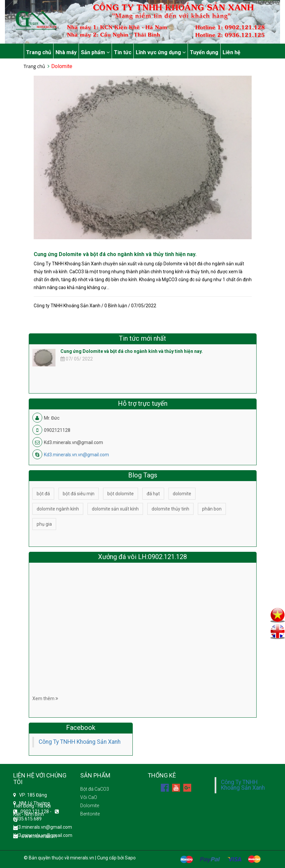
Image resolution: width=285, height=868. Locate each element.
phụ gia (44, 524)
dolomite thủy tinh (170, 509)
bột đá (43, 494)
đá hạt (153, 494)
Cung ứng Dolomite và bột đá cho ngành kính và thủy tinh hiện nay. (115, 254)
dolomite (182, 494)
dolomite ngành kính (58, 509)
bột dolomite (121, 494)
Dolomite (90, 806)
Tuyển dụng (204, 52)
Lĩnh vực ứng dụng (161, 52)
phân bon (212, 509)
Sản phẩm (95, 52)
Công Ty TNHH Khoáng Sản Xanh (80, 742)
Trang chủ (39, 52)
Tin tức (123, 52)
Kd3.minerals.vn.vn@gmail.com (76, 455)
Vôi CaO (89, 797)
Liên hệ (232, 52)
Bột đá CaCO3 (95, 789)
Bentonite (90, 814)
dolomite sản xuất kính (115, 509)
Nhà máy (66, 52)
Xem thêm (45, 698)
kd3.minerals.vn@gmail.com (43, 827)
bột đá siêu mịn (79, 494)
